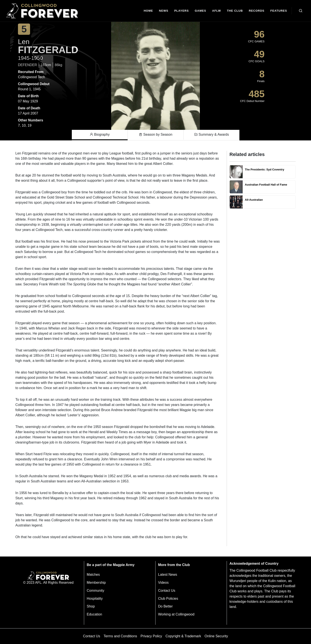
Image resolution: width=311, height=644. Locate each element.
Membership (96, 583)
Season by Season (156, 135)
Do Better (165, 606)
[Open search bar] (301, 11)
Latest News (168, 575)
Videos (163, 583)
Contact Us (167, 591)
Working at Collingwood (176, 614)
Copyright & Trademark (183, 636)
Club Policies (168, 599)
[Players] (182, 11)
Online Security (216, 636)
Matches (93, 575)
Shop (91, 606)
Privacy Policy (151, 636)
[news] (164, 11)
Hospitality (95, 599)
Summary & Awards (212, 135)
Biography (100, 135)
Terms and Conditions (120, 636)
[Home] (148, 11)
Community (95, 591)
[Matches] (200, 11)
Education (94, 614)
